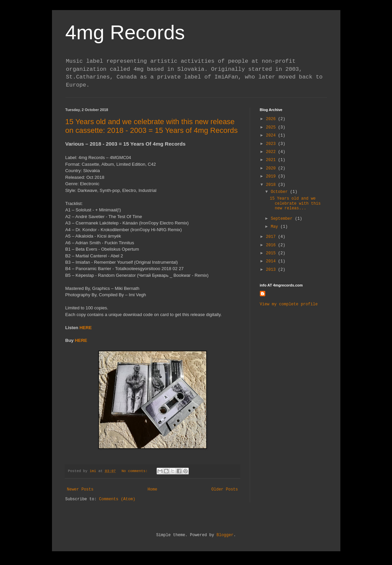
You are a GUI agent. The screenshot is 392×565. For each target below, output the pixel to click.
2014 (272, 261)
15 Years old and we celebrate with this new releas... (295, 203)
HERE (86, 328)
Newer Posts (80, 490)
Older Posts (225, 490)
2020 (272, 168)
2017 (272, 237)
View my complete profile (289, 304)
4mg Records (125, 32)
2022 (272, 152)
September (283, 219)
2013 (272, 270)
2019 (272, 176)
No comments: (135, 471)
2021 (272, 160)
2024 (272, 136)
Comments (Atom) (117, 499)
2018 (272, 185)
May (275, 227)
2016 (272, 245)
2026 (272, 119)
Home (152, 490)
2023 (272, 144)
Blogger (225, 535)
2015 (272, 253)
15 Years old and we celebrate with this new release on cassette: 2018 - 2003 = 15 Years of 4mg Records (152, 126)
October (280, 192)
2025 (272, 127)
